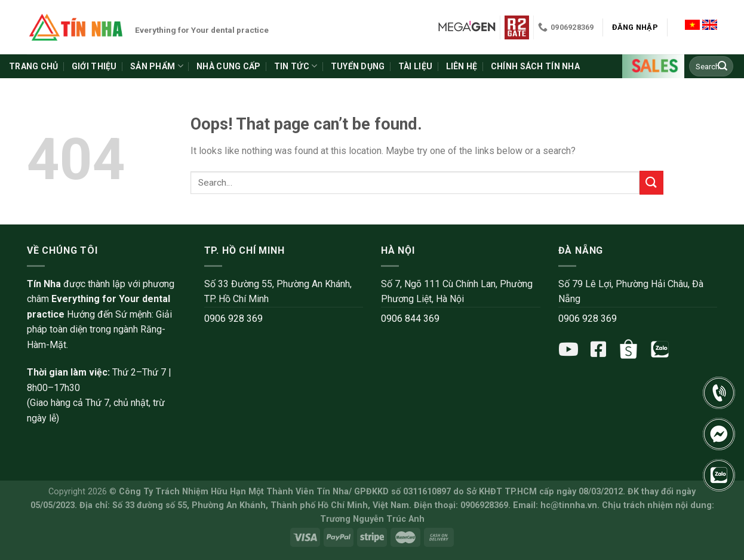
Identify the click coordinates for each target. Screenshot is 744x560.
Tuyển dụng (358, 66)
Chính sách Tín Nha (535, 66)
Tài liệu (415, 66)
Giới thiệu (94, 66)
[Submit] (723, 66)
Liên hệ (462, 66)
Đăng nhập (635, 27)
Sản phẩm (157, 66)
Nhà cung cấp (228, 66)
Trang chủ (34, 66)
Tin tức (296, 66)
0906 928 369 (233, 319)
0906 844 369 (410, 319)
